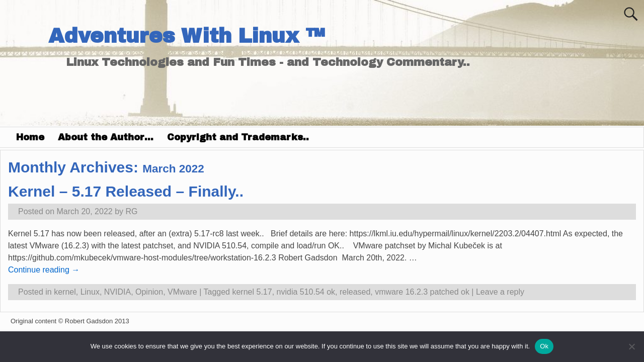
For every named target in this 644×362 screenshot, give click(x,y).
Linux (90, 292)
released (355, 292)
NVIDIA (117, 292)
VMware (182, 292)
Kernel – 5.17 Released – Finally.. (126, 191)
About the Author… (106, 137)
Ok (544, 346)
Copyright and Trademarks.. (238, 137)
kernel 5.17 (252, 292)
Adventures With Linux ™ (186, 36)
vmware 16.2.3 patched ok (422, 292)
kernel (65, 292)
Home (30, 137)
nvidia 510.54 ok (306, 292)
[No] (631, 346)
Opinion (149, 292)
